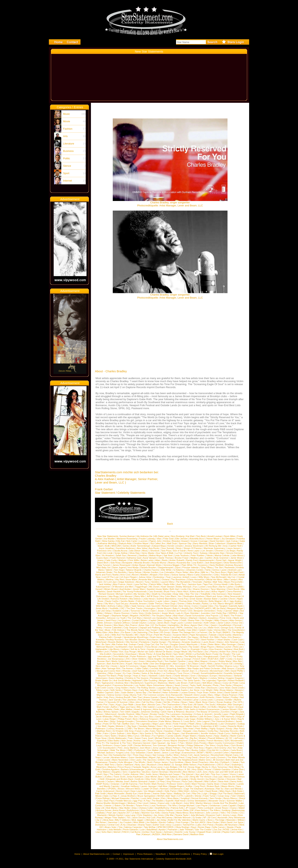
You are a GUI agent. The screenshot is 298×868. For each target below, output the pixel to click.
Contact (116, 854)
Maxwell (198, 781)
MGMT (200, 753)
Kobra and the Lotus (200, 591)
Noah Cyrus (224, 733)
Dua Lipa (218, 777)
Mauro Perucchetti (233, 582)
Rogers (209, 748)
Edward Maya (159, 546)
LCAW (128, 729)
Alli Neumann (231, 825)
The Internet (187, 774)
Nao (106, 774)
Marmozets (192, 644)
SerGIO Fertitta (215, 666)
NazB (204, 666)
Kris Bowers (234, 637)
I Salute (235, 762)
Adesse (135, 774)
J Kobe (203, 644)
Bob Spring (173, 688)
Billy (139, 707)
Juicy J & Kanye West (225, 719)
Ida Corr (232, 577)
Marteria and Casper (170, 774)
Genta (126, 546)
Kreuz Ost (237, 623)
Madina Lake (197, 558)
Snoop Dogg (194, 767)
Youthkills (114, 608)
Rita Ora (196, 793)
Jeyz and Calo (202, 774)
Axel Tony (181, 584)
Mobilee (144, 575)
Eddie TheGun (156, 604)
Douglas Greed (177, 644)
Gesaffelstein (225, 625)
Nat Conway (159, 755)
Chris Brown (237, 745)
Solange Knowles (125, 721)
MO (137, 635)
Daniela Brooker (148, 567)
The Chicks (232, 813)
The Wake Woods (236, 757)
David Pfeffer (237, 671)
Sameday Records (229, 731)
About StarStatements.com (170, 839)
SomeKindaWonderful (211, 673)
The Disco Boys (218, 572)
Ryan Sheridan (192, 613)
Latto (199, 825)
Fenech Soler (200, 659)
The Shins (210, 745)
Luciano (177, 825)
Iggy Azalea (236, 601)
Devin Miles (230, 536)
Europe (213, 676)
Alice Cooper (179, 664)
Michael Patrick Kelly (165, 738)
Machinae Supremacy (214, 548)
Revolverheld (217, 755)
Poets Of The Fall (112, 724)
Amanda (119, 729)
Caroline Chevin (227, 599)
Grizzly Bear (223, 745)
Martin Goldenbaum (121, 661)
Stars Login (218, 854)
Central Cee (113, 825)
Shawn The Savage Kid (183, 632)
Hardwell (153, 676)
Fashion (68, 129)
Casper (158, 741)
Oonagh (118, 637)
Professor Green (175, 784)
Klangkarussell (211, 656)
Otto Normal (131, 642)
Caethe (208, 558)
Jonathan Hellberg (130, 786)
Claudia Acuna (120, 551)
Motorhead (101, 642)
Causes (110, 781)
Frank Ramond (117, 558)
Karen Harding (116, 678)
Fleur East (187, 704)
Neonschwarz (225, 676)
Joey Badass (199, 731)
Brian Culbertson (217, 543)
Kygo (118, 704)
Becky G (206, 767)
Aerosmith (222, 818)
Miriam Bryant (111, 589)
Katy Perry (109, 697)
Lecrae (106, 757)
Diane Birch (103, 563)
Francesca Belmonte (123, 685)
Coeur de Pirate (230, 683)
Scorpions (203, 565)
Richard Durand (106, 594)
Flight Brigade (237, 714)
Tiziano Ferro (142, 805)
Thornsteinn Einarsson (146, 721)
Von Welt (102, 726)
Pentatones (156, 678)
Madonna (162, 683)
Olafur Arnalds (193, 604)
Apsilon (162, 830)
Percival (237, 625)
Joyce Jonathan (106, 548)
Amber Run (225, 652)
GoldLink (139, 779)
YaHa (208, 570)
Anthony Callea (115, 606)
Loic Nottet (140, 685)
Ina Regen (211, 779)
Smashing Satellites (176, 668)
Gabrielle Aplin (236, 606)
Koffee (189, 786)
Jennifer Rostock (126, 714)
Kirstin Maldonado (117, 738)
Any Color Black (168, 596)
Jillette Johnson (104, 623)
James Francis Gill (223, 664)
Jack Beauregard (213, 563)
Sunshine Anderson (125, 548)
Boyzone (164, 630)
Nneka (136, 673)
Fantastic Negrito (141, 767)
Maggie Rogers (177, 786)
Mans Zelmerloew (156, 685)
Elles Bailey (114, 741)
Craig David (192, 757)
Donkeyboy (159, 577)
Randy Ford (192, 560)
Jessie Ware (139, 589)
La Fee (179, 553)
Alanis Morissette (116, 793)
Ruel (227, 765)
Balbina (225, 736)
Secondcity (119, 654)
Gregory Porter (171, 620)
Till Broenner (193, 666)
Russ (150, 741)
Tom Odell (125, 712)
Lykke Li (150, 769)
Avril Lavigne (182, 779)
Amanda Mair (145, 579)
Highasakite (101, 649)
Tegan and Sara (127, 707)
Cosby (229, 659)
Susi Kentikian (177, 762)
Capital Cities (156, 620)
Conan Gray (223, 796)
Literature (69, 144)
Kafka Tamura (170, 678)
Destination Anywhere (194, 596)
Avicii (130, 584)
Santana (228, 649)
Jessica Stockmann (194, 546)
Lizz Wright (207, 690)
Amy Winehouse (237, 818)
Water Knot (214, 628)
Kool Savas (156, 832)
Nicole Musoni (164, 608)
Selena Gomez (114, 695)
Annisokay (187, 714)
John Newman (232, 642)
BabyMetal (152, 830)
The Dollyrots (201, 601)
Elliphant (193, 618)
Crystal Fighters (139, 620)
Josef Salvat (138, 671)
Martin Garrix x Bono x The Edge (208, 820)
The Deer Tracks (134, 608)
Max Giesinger (229, 644)
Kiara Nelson (202, 810)
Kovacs (213, 661)
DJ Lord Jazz (110, 582)
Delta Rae (200, 688)
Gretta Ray (213, 731)
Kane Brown (144, 793)
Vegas (143, 666)
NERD (209, 753)
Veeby (99, 628)
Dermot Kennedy (200, 798)
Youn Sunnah (168, 548)
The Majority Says (193, 656)
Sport (66, 173)
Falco (106, 733)
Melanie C (121, 726)
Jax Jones (159, 815)
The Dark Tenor (172, 649)
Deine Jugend (119, 567)
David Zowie (238, 688)
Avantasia (209, 789)
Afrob (168, 724)
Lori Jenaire (207, 551)
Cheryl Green (187, 688)
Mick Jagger (137, 820)
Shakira (122, 736)
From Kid (163, 671)
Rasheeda (230, 567)
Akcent (135, 575)
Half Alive (163, 786)
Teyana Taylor (182, 815)
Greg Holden (122, 688)
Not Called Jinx (158, 543)
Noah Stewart (168, 587)
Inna (225, 546)
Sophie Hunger (159, 642)
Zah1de (217, 832)
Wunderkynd (137, 683)
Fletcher (135, 798)
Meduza (131, 803)
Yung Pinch (200, 786)
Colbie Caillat (141, 668)
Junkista (188, 628)
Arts (65, 136)
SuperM (169, 801)
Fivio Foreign (182, 822)
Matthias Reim (104, 731)
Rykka (205, 604)
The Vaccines (149, 760)
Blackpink (102, 815)
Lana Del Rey (141, 584)
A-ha (123, 825)
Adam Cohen (199, 664)
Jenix (107, 635)
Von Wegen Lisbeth (153, 791)
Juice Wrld (189, 803)
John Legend (203, 721)
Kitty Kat (120, 541)
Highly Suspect (217, 729)
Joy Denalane (228, 539)
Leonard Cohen (221, 753)
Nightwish (137, 680)
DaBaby (101, 813)
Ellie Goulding (150, 680)
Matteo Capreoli (105, 692)
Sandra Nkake (127, 601)
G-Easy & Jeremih (203, 714)
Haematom (236, 753)
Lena (127, 753)
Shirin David (226, 822)
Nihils (210, 664)
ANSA (189, 654)
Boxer (181, 678)
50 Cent (212, 818)
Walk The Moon (118, 750)
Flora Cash (187, 781)
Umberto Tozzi (191, 553)
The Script (187, 748)
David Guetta (225, 635)
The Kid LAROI (198, 822)
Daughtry (116, 772)
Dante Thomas (166, 558)
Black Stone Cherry (205, 702)
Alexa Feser (175, 671)
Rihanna (238, 685)
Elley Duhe (151, 779)
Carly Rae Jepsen (148, 690)
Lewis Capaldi (229, 805)
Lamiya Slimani (229, 709)
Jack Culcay (232, 541)
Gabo (242, 541)
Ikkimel (117, 832)
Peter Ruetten (198, 555)
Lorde (126, 611)
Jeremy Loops (229, 815)
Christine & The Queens (137, 678)
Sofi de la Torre (138, 649)
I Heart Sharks (223, 640)
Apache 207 (124, 813)
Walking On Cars (182, 793)
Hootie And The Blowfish (225, 803)
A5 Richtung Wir (213, 546)
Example (195, 649)
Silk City (170, 779)
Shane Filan (194, 620)
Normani (164, 789)
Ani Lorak (108, 553)
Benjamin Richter (176, 745)
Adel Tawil (170, 796)
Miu (148, 594)
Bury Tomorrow (220, 767)
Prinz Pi (100, 743)
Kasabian (169, 731)
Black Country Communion (222, 743)
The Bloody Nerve (135, 630)
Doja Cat (150, 644)
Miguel (152, 757)
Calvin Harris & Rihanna (172, 712)
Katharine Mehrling (107, 543)
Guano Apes (102, 558)
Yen (180, 596)
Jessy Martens (131, 748)
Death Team (192, 678)
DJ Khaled (118, 731)
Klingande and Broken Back (120, 779)
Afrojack (154, 575)
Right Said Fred (235, 572)
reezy (169, 825)
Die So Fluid (215, 632)
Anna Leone (157, 767)
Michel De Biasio (164, 652)
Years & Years (140, 676)
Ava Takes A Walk (165, 553)
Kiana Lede (164, 803)
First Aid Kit (213, 750)
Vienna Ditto (220, 630)
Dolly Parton (171, 791)
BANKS (226, 632)
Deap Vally (178, 594)
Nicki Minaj (234, 767)
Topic (112, 704)
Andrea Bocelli (123, 697)
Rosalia (219, 825)
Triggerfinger (141, 587)
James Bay (141, 692)
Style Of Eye (146, 635)
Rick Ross (199, 748)
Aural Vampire (150, 558)
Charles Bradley (178, 630)
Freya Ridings (103, 798)
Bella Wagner (215, 601)
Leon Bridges (171, 767)
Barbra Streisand (139, 781)
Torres (179, 680)
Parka (223, 637)
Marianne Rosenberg (127, 539)
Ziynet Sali (221, 560)
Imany (101, 560)
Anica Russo (119, 810)
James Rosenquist (121, 565)
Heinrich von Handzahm (155, 618)
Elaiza (220, 642)
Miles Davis (225, 791)
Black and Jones (215, 596)
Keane (156, 798)
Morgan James (166, 680)
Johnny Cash (197, 791)
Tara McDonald (218, 577)
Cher (206, 625)
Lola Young (189, 832)
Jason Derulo (138, 818)
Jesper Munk (168, 613)
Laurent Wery (167, 582)
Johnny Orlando (165, 810)
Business (68, 151)
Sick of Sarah (179, 551)
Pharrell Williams (216, 738)
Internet (67, 181)
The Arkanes (174, 642)
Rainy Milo (139, 596)
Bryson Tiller (184, 750)
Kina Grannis (216, 649)
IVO (197, 640)
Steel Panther (208, 640)
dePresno (239, 738)
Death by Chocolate (162, 594)
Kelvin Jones (216, 692)
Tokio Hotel (188, 729)
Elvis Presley (200, 743)
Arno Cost (125, 575)
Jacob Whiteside (104, 717)
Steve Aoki (223, 781)
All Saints (199, 704)
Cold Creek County (104, 688)
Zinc (206, 652)
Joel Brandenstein (190, 733)
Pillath (191, 724)
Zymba (146, 832)
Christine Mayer (141, 543)
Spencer (101, 664)
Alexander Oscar (216, 801)
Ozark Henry (156, 637)
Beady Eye (131, 793)
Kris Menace (126, 596)
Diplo (106, 796)
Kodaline (117, 611)
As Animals (169, 659)
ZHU (128, 659)
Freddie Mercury (124, 801)
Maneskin (231, 820)
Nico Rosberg (178, 536)
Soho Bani (107, 832)
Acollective (151, 671)
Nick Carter (132, 541)
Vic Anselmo (108, 555)
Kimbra (167, 541)
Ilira (181, 777)
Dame (241, 644)
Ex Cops (127, 673)
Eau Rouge (130, 652)
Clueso (233, 808)
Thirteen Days (130, 690)
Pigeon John (155, 541)
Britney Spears (111, 712)
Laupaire (162, 688)
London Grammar (193, 623)
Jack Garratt (115, 700)
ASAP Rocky (103, 784)
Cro (241, 813)
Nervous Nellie (141, 664)
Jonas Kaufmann (135, 777)
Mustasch (152, 765)
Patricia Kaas (169, 628)
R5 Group (165, 632)
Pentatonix (144, 642)
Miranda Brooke (142, 563)
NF (205, 818)
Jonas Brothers (128, 796)
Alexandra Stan (217, 553)
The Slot (219, 567)
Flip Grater (194, 647)
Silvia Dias (134, 553)
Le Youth (121, 618)
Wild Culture (210, 781)
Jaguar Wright (235, 560)
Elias (134, 808)
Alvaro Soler (111, 827)
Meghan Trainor (226, 707)
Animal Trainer (179, 640)
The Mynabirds (183, 582)
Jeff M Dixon (153, 596)
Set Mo (167, 702)
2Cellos (108, 777)
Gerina (215, 570)
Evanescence (189, 753)
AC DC (229, 738)
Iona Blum (212, 587)
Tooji (168, 577)
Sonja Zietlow (121, 553)
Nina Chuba (213, 822)
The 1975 (238, 702)
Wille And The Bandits (122, 635)
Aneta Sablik (165, 647)
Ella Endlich (105, 654)
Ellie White (166, 570)
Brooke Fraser (182, 558)
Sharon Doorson (201, 589)
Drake (159, 702)
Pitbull (117, 717)
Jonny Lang (158, 748)
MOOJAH (116, 546)
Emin (193, 676)
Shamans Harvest (141, 743)
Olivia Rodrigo (182, 827)
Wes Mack (119, 625)
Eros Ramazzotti (174, 695)
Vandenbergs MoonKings (136, 637)
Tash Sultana (171, 777)
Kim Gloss (164, 575)
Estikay (241, 724)
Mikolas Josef (122, 781)
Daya (216, 717)
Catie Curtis (111, 560)
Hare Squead (159, 743)
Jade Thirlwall (186, 830)
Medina (110, 579)
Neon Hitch (183, 591)
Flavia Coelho (112, 601)
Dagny (241, 805)
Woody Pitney (145, 654)
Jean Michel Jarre (154, 777)
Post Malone (104, 772)
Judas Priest (178, 757)
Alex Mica (195, 572)
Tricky (220, 611)
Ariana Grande (151, 697)
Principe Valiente (190, 567)
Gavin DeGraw (162, 717)
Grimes (181, 604)
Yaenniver (113, 822)
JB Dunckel (218, 760)
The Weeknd (154, 692)
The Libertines (129, 700)
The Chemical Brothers (223, 721)
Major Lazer (158, 724)
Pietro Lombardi (205, 808)
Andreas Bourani (234, 565)
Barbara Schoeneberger (132, 769)
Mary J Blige (214, 695)
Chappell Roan (204, 832)
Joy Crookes (125, 822)
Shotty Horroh (197, 779)
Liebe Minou (237, 555)
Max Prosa (239, 729)
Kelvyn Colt (186, 755)
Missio (98, 796)
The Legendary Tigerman (214, 680)
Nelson (183, 618)
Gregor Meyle (181, 652)
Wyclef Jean (188, 671)
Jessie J (162, 611)
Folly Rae (160, 769)
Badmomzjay (239, 810)
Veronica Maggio (171, 565)
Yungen (119, 753)
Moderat (188, 707)
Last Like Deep (103, 611)
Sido (117, 692)
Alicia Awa (108, 820)
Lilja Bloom (114, 649)
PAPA (179, 628)
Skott (149, 762)
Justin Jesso (152, 774)
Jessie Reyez (222, 808)
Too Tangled (221, 606)
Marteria (237, 635)
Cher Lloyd (142, 803)
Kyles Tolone (156, 731)
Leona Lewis (207, 700)
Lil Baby (136, 813)
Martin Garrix (192, 726)
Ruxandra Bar (183, 563)
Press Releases (145, 854)
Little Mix (178, 707)
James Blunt (163, 623)
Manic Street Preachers (197, 762)
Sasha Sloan (213, 784)
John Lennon (212, 813)
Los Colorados (167, 572)
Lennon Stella (182, 810)
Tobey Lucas (102, 690)
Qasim (214, 625)
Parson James (161, 762)
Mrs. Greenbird (177, 666)
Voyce (233, 774)
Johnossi (111, 618)
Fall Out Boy (148, 702)
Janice (165, 753)
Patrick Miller (156, 584)
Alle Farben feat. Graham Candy (128, 644)
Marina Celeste (222, 555)
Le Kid (213, 604)
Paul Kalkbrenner (206, 765)
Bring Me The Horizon (201, 777)
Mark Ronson (158, 784)
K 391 (188, 769)
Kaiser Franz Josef (144, 738)
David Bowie (212, 791)
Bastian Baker (211, 599)
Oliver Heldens (139, 659)
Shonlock (155, 551)
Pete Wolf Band (168, 750)
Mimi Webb (139, 822)
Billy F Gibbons (122, 820)
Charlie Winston (181, 676)
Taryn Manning (218, 589)
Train (130, 738)
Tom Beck (201, 536)
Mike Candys (231, 579)
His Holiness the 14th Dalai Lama (153, 536)
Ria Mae (166, 757)
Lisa (98, 832)
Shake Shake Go (103, 680)
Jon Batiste (152, 822)
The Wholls (139, 762)
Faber (178, 731)
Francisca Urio (104, 551)
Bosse (121, 789)
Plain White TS (189, 565)
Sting (112, 721)
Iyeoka (179, 656)
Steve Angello (155, 659)
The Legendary (143, 724)
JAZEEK (156, 834)
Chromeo (219, 551)
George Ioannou (155, 649)
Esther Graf (158, 825)
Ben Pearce (131, 625)
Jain (144, 741)
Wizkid (189, 743)
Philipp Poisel (124, 719)
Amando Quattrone (191, 642)
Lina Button (198, 563)
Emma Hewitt (221, 584)
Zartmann (168, 832)
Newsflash (161, 854)
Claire (153, 611)
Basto (165, 560)
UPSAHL (112, 789)
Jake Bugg (113, 596)
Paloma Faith (105, 637)
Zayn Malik (128, 704)
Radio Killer (169, 584)
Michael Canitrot (124, 594)
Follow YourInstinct (145, 601)
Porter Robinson (138, 656)
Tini (128, 818)
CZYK (180, 796)
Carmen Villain (231, 611)
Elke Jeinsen (181, 539)
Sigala (111, 726)
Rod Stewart (144, 700)
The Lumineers (173, 714)
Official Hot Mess (214, 579)
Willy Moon (204, 577)
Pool (98, 683)
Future (138, 731)
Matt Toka (218, 582)
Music (66, 114)
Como (195, 606)
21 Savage (177, 765)
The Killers (215, 810)
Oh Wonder (128, 805)
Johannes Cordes (195, 570)
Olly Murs (109, 604)
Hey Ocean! (152, 630)
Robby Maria (225, 661)
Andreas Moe (122, 683)
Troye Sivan (202, 692)
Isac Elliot (192, 630)
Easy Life (100, 808)
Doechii (179, 832)
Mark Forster (103, 707)
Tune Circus (183, 673)
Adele (109, 709)
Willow (241, 820)
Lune (142, 830)
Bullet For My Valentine (179, 820)
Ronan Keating (224, 702)
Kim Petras (208, 825)
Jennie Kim (237, 830)
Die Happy (193, 637)
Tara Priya (166, 551)
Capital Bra (134, 772)
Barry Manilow (200, 543)
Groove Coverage (199, 541)
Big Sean (132, 726)
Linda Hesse (149, 599)
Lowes (225, 774)
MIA (173, 717)
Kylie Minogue (125, 762)
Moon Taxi (102, 755)
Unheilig (238, 664)
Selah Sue (121, 555)
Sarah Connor (181, 685)
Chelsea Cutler (146, 808)
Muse (108, 630)
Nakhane (129, 765)
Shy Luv (168, 726)
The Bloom (139, 729)
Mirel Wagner (201, 661)
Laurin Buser (209, 642)
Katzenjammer (103, 587)
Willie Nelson (190, 765)
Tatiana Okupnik (134, 570)
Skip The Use (192, 594)
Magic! (161, 779)
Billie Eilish (184, 791)
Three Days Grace (142, 755)
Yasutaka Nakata (147, 726)
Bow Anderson (197, 813)
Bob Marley (112, 808)
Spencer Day (185, 543)
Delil (102, 779)
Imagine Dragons (235, 678)
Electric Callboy (166, 822)
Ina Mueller (109, 539)
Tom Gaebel (170, 661)
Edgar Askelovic (126, 582)
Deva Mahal (164, 765)
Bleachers (101, 767)
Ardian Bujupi (139, 565)
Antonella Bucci (197, 539)
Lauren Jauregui (149, 786)
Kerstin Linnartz (175, 546)
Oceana (166, 579)
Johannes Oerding (150, 712)
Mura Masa (173, 798)
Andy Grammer (221, 558)
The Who (172, 805)
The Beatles (158, 801)
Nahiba (208, 582)
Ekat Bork (239, 649)
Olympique (203, 676)
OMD (130, 750)
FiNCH (125, 832)
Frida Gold (168, 539)
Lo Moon (225, 750)
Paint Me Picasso (163, 635)
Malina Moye (155, 555)
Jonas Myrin (101, 608)
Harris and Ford (103, 575)
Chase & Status (167, 697)
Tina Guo (215, 774)
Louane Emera (188, 692)
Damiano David (181, 834)
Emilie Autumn (153, 613)
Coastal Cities (206, 606)
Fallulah (213, 635)
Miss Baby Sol (103, 567)
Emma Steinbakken (197, 801)
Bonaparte (127, 563)
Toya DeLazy (122, 604)
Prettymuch (140, 750)
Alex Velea (142, 548)
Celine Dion (238, 769)
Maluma (112, 767)
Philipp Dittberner (195, 745)
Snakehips (236, 765)
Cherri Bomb (233, 589)
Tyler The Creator (203, 830)
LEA (199, 772)
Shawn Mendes (174, 700)
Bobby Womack (184, 587)
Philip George (124, 676)
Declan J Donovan (227, 779)
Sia (141, 717)
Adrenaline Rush (155, 661)
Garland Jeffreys (122, 623)
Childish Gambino (222, 769)
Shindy (198, 796)
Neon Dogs (170, 604)
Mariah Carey (232, 755)
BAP (222, 659)
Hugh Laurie (177, 623)
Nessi (167, 637)
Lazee (224, 570)
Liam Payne (202, 805)
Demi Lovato (200, 695)
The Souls (210, 704)
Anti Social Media (122, 680)
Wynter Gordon (151, 572)
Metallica (178, 719)
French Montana (215, 741)
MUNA (161, 796)
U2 (160, 690)
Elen (163, 798)
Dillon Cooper (115, 673)
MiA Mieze (208, 683)
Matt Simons (228, 668)
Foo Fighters (158, 736)
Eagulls (135, 712)
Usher (124, 717)
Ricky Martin (166, 719)
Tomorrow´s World (139, 611)
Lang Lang (130, 815)
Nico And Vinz (103, 666)
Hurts (132, 688)
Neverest (132, 555)
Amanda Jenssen (138, 604)
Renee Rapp (204, 827)
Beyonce (190, 712)
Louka (223, 726)
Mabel (242, 808)
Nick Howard (234, 594)
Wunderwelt (236, 741)
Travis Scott (119, 777)
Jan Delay (161, 820)
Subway (204, 553)
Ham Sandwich (136, 647)
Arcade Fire (183, 738)
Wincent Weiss (133, 789)
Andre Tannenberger (140, 546)
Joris (205, 772)
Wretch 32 (163, 666)
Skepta (230, 827)
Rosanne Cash (213, 815)
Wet (142, 774)
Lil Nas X (115, 796)
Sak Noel (168, 555)
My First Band (196, 652)
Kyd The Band (226, 793)
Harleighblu (173, 625)
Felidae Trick (117, 652)
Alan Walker (127, 709)
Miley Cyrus (133, 736)
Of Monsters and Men (123, 587)
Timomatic (197, 582)
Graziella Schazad (233, 673)
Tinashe (113, 762)
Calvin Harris (165, 676)
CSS (190, 611)
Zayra (178, 567)
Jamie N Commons (129, 666)
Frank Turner (209, 796)
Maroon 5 (177, 721)
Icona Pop (183, 599)
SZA (227, 741)
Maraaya (152, 666)
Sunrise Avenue (127, 536)
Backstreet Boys (175, 769)
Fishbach (225, 762)
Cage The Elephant (194, 789)
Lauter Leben (163, 601)
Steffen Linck (102, 652)
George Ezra (227, 628)
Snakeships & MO (209, 726)
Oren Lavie (136, 760)
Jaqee (174, 601)
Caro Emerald (155, 591)
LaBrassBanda (210, 724)
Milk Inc (205, 572)
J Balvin (117, 805)
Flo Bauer (126, 632)
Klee (98, 555)
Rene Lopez (194, 551)
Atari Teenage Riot (111, 668)
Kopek (129, 664)
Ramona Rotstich (119, 599)
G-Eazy (238, 659)
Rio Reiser (101, 822)
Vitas (159, 539)
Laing (190, 661)
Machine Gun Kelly (151, 813)
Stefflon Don (128, 724)
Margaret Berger (235, 608)
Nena (100, 604)
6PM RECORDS (166, 827)
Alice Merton (189, 772)
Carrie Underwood (105, 791)
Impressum (129, 854)
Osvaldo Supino (180, 690)
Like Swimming (140, 632)
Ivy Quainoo (124, 620)
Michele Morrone (183, 818)
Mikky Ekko (102, 632)
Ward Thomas (198, 784)
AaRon (114, 707)
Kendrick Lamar (191, 700)
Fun (195, 587)
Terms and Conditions (179, 854)
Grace (142, 661)
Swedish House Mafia (157, 589)
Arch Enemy (220, 748)
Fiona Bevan (151, 647)
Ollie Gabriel (149, 707)
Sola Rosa (115, 563)
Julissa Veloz (145, 577)
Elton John (135, 702)
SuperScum (150, 683)
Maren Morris (228, 786)
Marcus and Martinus (234, 777)
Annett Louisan (215, 536)
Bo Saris (106, 644)
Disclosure (212, 688)
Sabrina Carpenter (133, 827)
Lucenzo (143, 541)
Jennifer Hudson (208, 733)
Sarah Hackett (114, 591)
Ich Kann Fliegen (129, 577)
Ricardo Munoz (159, 563)
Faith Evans (195, 683)
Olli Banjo (145, 736)
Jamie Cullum (224, 623)
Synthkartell (121, 647)
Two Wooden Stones (135, 640)
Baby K (176, 608)
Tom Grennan (160, 745)
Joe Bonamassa (116, 659)
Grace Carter (120, 745)
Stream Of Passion (193, 548)
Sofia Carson (218, 827)
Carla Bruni (236, 750)
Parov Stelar (182, 572)
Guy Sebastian (138, 753)
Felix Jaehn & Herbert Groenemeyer (202, 709)
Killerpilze (221, 704)
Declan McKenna (143, 745)
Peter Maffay (201, 729)
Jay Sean (171, 743)
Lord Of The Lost (110, 577)
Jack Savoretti (153, 606)
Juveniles (205, 613)
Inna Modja (133, 567)
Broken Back (213, 786)
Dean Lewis (136, 791)
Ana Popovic (212, 616)
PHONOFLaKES (203, 608)
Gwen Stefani (222, 697)
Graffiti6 (239, 587)
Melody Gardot (116, 815)
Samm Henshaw (160, 772)
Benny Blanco (230, 798)
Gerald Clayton (139, 623)
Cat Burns (135, 832)
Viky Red (119, 579)
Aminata (207, 685)
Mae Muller (125, 808)
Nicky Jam (140, 765)
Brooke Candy (157, 714)
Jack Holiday (105, 584)
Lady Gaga (190, 719)
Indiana (125, 649)
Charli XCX (225, 656)
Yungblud (185, 798)
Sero (125, 772)
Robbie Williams (205, 719)
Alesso (218, 683)
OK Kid (183, 767)
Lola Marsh (177, 803)
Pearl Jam (112, 813)
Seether (182, 661)
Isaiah (152, 781)
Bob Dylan (238, 791)
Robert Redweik (236, 680)
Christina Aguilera (110, 769)
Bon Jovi (133, 717)
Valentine (102, 673)
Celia (216, 575)
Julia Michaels (197, 815)
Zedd (187, 784)
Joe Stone (194, 690)
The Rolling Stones (146, 688)
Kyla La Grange (183, 659)
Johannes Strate (104, 572)
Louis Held (146, 798)
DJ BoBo (212, 707)
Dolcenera (101, 596)
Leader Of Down (150, 789)
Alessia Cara (154, 704)
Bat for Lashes (226, 587)
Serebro (155, 582)
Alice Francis (119, 584)
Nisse (184, 702)
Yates (191, 702)
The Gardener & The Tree (118, 743)
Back (170, 524)
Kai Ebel (190, 536)
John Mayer (132, 733)
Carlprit (202, 630)
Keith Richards (207, 697)
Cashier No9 (235, 546)
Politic (67, 158)
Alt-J (226, 601)
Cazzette (240, 668)
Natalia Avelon (205, 736)
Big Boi (194, 738)
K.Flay (147, 801)
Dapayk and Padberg (150, 628)
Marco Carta (194, 575)
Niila (216, 690)
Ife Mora (185, 625)
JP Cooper (191, 808)
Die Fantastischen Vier (120, 755)
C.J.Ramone (202, 671)
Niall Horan (180, 801)
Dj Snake (197, 818)
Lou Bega (230, 551)
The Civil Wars (134, 618)
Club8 (183, 620)
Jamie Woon (237, 558)
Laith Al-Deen (205, 717)
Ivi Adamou (179, 570)
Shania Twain (144, 825)
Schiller (229, 700)
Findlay (235, 697)
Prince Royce (124, 767)
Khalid (240, 743)
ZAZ (122, 608)
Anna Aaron (152, 640)
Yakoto (209, 555)
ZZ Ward (225, 616)
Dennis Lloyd (122, 791)
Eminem (221, 757)
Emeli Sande (196, 599)
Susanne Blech (180, 635)
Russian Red (103, 661)
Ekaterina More (235, 543)
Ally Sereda (139, 594)
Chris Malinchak (121, 656)
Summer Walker (234, 801)
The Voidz (171, 760)
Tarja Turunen (104, 565)
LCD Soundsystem (107, 748)
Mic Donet (154, 587)
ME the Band (219, 608)
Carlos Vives (138, 613)
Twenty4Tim (189, 825)
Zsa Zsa (217, 830)
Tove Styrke (226, 685)
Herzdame (165, 640)
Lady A (179, 613)
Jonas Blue (141, 704)
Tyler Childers (238, 796)
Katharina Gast (134, 558)
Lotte (146, 731)
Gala (210, 630)
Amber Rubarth (177, 560)
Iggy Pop (138, 801)
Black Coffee (200, 707)
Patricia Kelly (177, 808)
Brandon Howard (180, 541)
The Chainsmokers (171, 704)
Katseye (146, 834)
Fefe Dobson (118, 630)
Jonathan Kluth (179, 637)
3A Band (204, 637)
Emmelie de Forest (176, 611)
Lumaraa (219, 700)
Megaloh (134, 616)
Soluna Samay (178, 575)
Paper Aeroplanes (198, 635)
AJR (130, 745)
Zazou (157, 579)
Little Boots (235, 584)
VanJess (146, 772)
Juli (189, 664)
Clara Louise (104, 760)
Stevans (239, 690)
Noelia (115, 575)
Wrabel (202, 738)
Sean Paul (109, 801)
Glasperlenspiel (165, 567)
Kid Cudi (151, 818)
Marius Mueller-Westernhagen (111, 803)
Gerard (99, 589)
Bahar (168, 616)
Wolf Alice (167, 834)
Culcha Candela (197, 741)
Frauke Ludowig (147, 539)
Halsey (153, 803)
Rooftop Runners (114, 640)
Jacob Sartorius (201, 755)
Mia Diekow (135, 599)
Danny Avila (236, 781)
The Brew (154, 632)
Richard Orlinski (169, 606)
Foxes (204, 649)
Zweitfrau (143, 555)
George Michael (186, 805)
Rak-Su (220, 789)
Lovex (194, 577)
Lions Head (225, 688)
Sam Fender (216, 798)
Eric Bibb (214, 637)
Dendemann (176, 789)
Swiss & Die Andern (151, 673)
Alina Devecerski (233, 596)
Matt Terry (110, 765)
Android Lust (235, 570)
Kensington (150, 608)
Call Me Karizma (129, 784)
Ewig (126, 695)
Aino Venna (184, 606)
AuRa (169, 755)
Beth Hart (174, 589)
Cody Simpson (131, 628)
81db (107, 546)
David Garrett (231, 692)
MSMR (238, 604)
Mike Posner (142, 714)
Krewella (101, 618)
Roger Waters (190, 736)
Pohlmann (101, 729)
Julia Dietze (135, 551)
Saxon (119, 765)
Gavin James (154, 753)
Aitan (158, 560)
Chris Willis (134, 560)
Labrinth (189, 796)
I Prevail (195, 673)
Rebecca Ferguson (149, 719)
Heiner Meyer (213, 539)
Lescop (152, 623)
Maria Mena (182, 813)
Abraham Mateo (119, 757)
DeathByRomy (162, 808)
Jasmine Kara (195, 584)
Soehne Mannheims (166, 599)
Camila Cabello (174, 736)
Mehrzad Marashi (105, 647)
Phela (215, 685)
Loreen (202, 587)
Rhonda (126, 671)
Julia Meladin (115, 830)
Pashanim (173, 830)
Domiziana (100, 825)
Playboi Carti (229, 832)
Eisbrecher (207, 575)
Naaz (217, 736)
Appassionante (207, 560)
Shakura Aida (125, 543)
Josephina (213, 618)
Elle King (129, 731)
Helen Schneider (171, 692)
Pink (120, 748)
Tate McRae (150, 827)
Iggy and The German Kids (161, 656)
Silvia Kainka (108, 541)
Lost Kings (175, 753)
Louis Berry (189, 721)
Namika (167, 690)
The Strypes (158, 616)
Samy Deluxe (135, 572)
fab (159, 757)
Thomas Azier (186, 601)
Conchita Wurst (157, 668)
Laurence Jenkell (181, 577)
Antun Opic (144, 625)
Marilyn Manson (204, 803)
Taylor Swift (195, 685)
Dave (159, 726)
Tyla (120, 827)
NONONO (145, 616)
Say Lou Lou (200, 628)
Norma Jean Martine (187, 717)
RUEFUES (213, 659)
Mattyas (122, 560)
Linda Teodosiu (182, 555)
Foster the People (221, 654)
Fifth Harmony (228, 717)
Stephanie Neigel (120, 616)
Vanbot (202, 618)
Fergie (235, 712)
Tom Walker (153, 750)
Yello (223, 813)
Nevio (179, 548)
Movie (67, 121)
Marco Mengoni (226, 604)
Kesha (137, 741)
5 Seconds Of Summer (117, 702)
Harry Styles (111, 736)
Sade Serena (138, 606)
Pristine (176, 702)
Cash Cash (238, 640)
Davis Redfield (217, 565)
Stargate (187, 731)
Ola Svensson (219, 594)
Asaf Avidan (125, 589)
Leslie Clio (186, 589)
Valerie (109, 570)
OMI (227, 671)
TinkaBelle (205, 594)
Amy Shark (198, 769)
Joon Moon (145, 748)
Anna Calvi (237, 652)
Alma (199, 724)
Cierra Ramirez (234, 591)
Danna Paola (168, 813)
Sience (67, 166)
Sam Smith (179, 654)
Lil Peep (161, 781)
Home (77, 854)
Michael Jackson (106, 753)
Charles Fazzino (151, 570)
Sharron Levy (231, 666)
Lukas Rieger (109, 719)
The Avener (127, 668)
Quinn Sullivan (117, 733)
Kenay (229, 729)
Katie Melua (165, 721)
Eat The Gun (162, 644)
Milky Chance (221, 620)
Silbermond (111, 714)
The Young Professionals (135, 591)
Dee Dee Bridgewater (161, 664)
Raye (194, 827)
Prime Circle (226, 618)
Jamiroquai (179, 726)
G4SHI (161, 760)
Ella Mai (170, 815)
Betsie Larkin (147, 560)
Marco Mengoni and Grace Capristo (163, 729)
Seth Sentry (116, 690)
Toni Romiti (144, 784)
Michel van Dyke (146, 652)
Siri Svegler (207, 620)
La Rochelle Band (202, 654)
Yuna (147, 582)
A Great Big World (163, 654)
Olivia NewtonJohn (233, 563)
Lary (135, 661)
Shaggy (213, 793)
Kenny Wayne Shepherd (176, 741)
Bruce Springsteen (147, 796)
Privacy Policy (200, 854)
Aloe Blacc (114, 632)
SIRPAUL (233, 613)
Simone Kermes (234, 553)
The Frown (236, 616)
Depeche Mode (235, 726)
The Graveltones (236, 630)
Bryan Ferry (170, 591)
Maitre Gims (205, 760)
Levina (110, 729)
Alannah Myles (154, 565)
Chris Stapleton (144, 815)
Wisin (176, 755)
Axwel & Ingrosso (143, 709)
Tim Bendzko (120, 572)
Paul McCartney (165, 818)
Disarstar (132, 825)
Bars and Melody (233, 789)
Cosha (126, 774)
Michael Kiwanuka (120, 798)
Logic (205, 793)
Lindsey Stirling (217, 678)
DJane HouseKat (196, 579)
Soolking (226, 810)
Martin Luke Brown (178, 683)
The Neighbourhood (187, 760)
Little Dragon (173, 733)
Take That (137, 697)
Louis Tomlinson (104, 745)
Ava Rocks (154, 548)
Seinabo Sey (158, 700)
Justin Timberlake (174, 709)
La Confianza (169, 673)
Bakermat (239, 793)
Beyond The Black (107, 676)
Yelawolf (188, 695)
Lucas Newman (164, 707)
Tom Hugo (119, 570)
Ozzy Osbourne (148, 810)
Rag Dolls (174, 618)
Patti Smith (100, 793)
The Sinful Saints (192, 680)
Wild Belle (101, 606)
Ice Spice (239, 822)
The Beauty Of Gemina (208, 712)
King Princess (173, 781)
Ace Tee (232, 748)
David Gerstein (217, 541)
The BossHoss (178, 579)
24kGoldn (150, 820)
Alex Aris (214, 762)
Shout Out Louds (208, 757)
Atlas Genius (236, 620)
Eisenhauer (131, 654)
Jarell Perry (111, 620)
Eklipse (108, 613)
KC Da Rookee (159, 625)
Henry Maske (148, 553)
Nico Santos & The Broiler (152, 733)
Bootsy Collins (198, 750)
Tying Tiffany (207, 567)
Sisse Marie (131, 579)
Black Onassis (105, 625)
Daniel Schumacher (195, 616)
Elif (192, 810)
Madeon (204, 678)
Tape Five (208, 584)
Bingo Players (208, 647)
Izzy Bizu (149, 717)
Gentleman (215, 805)
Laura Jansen (234, 548)
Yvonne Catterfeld (113, 628)
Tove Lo (186, 649)
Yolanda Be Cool (229, 575)
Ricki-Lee (238, 647)
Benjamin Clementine (204, 611)
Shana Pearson (230, 695)
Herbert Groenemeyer (187, 697)
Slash (100, 546)
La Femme (202, 632)
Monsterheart (216, 671)
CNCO (220, 765)
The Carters (115, 774)
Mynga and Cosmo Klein (109, 671)
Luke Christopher (228, 724)
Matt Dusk (172, 543)
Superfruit (102, 741)
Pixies (191, 640)
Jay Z (99, 820)
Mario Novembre (120, 760)
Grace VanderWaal (138, 757)
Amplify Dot (187, 608)
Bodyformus (133, 810)
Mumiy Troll (136, 695)
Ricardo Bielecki (116, 642)
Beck (135, 719)
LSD (186, 777)
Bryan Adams (226, 690)
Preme (208, 769)
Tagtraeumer (108, 683)
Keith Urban (210, 623)
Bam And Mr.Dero (115, 664)
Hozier (115, 666)
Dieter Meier (214, 644)
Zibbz (127, 606)
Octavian (115, 784)
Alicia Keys (158, 709)
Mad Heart (178, 616)
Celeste (108, 805)
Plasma (214, 652)
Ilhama (172, 563)
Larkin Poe (102, 704)
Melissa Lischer (224, 647)
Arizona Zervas (104, 810)
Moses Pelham (173, 748)
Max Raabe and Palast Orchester (204, 668)
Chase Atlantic (228, 784)
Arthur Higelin (218, 591)
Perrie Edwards (130, 830)
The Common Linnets (154, 695)
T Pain (181, 743)
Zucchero (225, 712)
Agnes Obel (196, 625)
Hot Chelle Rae (219, 613)
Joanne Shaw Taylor (162, 793)
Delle (116, 709)
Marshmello (176, 772)
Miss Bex (237, 661)
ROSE (226, 830)
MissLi (145, 551)
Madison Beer (197, 834)
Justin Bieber (127, 692)
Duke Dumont (180, 647)
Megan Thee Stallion (115, 818)
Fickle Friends (180, 724)
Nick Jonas (127, 741)
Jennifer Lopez (221, 714)
